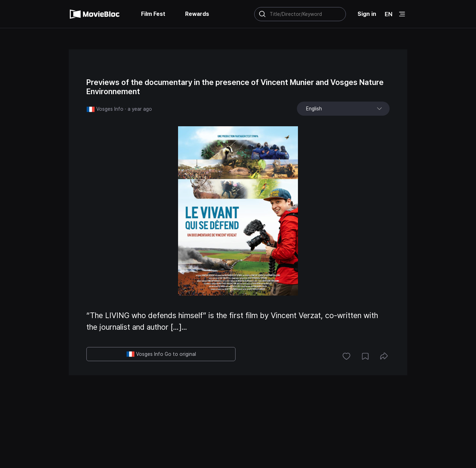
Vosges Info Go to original (161, 354)
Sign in (367, 14)
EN (389, 14)
